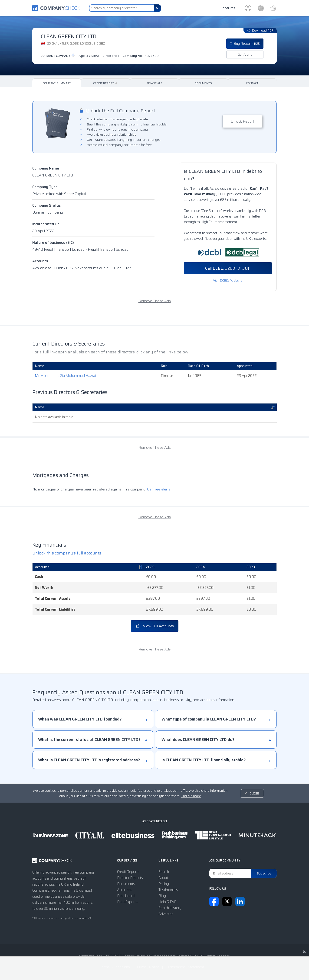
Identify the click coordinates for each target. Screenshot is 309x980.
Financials (154, 83)
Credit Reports (128, 872)
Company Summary (57, 83)
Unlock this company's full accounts (67, 553)
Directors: (111, 56)
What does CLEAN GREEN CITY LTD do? (198, 740)
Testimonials (168, 890)
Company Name (46, 168)
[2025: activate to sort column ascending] (169, 567)
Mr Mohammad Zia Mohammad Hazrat (66, 376)
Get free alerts (159, 489)
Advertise (166, 914)
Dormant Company (58, 56)
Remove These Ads (155, 301)
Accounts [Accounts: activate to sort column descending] (42, 567)
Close (254, 793)
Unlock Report (242, 121)
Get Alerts (245, 54)
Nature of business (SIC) (53, 242)
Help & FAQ (167, 902)
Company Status (47, 205)
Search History (170, 908)
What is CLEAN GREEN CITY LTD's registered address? (89, 760)
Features (228, 8)
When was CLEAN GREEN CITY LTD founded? (80, 719)
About (163, 878)
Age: (89, 56)
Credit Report (106, 83)
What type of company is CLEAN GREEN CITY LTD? (209, 719)
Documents (203, 83)
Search (164, 872)
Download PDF (260, 30)
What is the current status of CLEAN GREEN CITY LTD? (89, 740)
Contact (252, 83)
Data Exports (127, 902)
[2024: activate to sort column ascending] (219, 567)
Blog (162, 896)
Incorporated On (46, 224)
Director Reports (130, 878)
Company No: (141, 56)
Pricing (164, 884)
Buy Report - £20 (245, 44)
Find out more (191, 796)
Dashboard (126, 896)
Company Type (45, 187)
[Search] (158, 8)
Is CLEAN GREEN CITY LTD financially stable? (204, 760)
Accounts (40, 261)
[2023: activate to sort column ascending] (260, 567)
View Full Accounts (155, 626)
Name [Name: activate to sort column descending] (39, 407)
